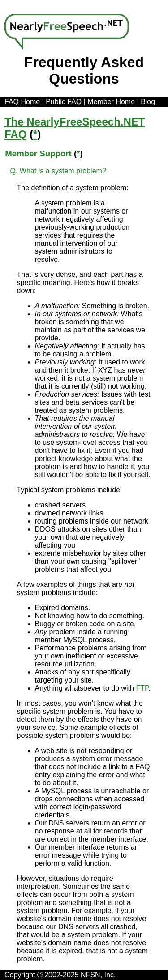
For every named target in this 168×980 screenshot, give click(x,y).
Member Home (111, 102)
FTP (142, 688)
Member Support (38, 153)
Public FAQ (64, 102)
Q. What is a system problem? (58, 171)
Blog (148, 102)
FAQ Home (22, 102)
